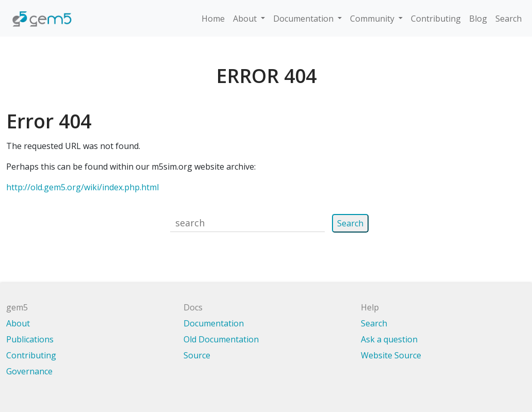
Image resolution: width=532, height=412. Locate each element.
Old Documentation (221, 339)
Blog (478, 19)
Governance (29, 371)
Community (373, 19)
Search (509, 19)
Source (197, 355)
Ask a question (389, 339)
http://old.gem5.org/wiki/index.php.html (82, 187)
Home (213, 19)
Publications (30, 339)
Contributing (436, 19)
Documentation (304, 19)
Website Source (391, 355)
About (246, 19)
